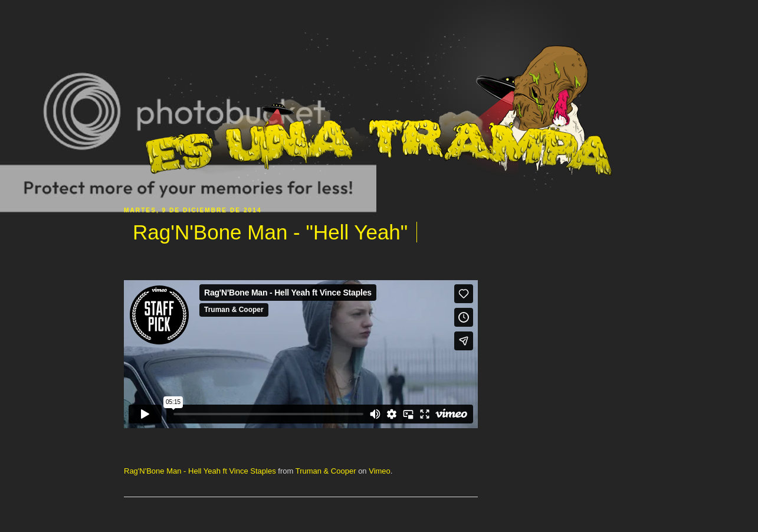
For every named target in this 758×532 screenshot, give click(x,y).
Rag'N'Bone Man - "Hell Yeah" (270, 232)
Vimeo (380, 471)
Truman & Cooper (326, 471)
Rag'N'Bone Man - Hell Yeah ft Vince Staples (200, 471)
